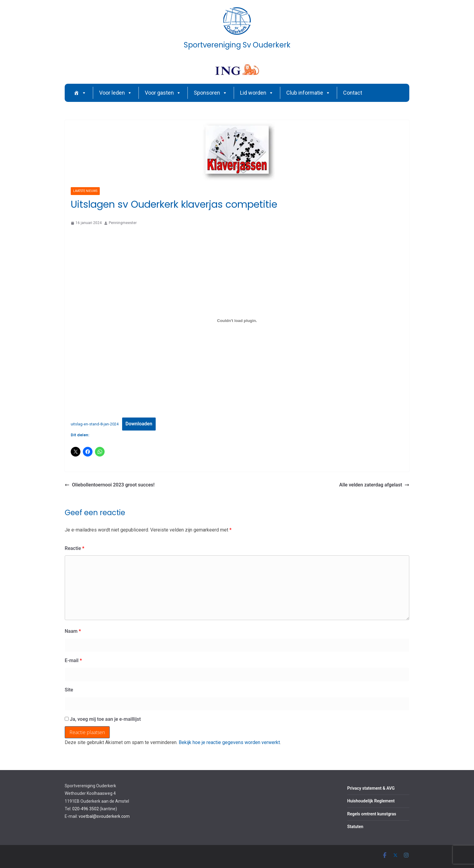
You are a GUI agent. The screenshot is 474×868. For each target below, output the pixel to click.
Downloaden (139, 424)
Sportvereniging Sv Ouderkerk (237, 45)
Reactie (75, 548)
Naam (73, 631)
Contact (353, 93)
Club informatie (308, 93)
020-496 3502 (86, 809)
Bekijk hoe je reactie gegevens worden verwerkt (229, 742)
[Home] (80, 93)
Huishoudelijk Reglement (371, 801)
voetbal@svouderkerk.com (104, 816)
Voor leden (116, 93)
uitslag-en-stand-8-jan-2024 (95, 424)
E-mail (73, 660)
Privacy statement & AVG (371, 788)
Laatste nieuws (85, 191)
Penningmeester (123, 223)
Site (69, 690)
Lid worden (257, 93)
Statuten (355, 827)
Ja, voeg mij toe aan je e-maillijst (103, 719)
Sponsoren (211, 93)
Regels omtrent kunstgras (372, 814)
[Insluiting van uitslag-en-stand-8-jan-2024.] (237, 321)
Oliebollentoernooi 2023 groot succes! (110, 485)
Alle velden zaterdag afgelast (374, 485)
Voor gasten (163, 93)
